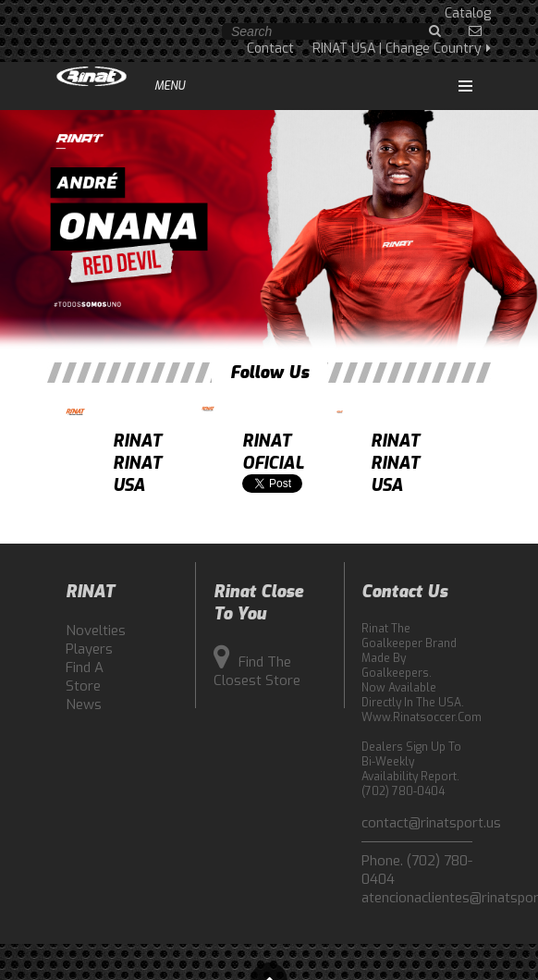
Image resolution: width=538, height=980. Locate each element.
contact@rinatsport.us (417, 823)
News (84, 704)
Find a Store (85, 677)
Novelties (93, 631)
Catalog (468, 13)
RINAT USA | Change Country (402, 49)
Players (89, 649)
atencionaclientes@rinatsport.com (417, 898)
